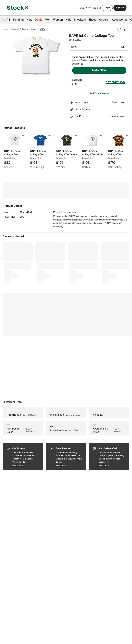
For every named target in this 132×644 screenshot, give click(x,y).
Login (107, 8)
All (6, 20)
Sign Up (120, 8)
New (29, 20)
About (88, 8)
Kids (68, 20)
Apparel (104, 20)
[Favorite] (119, 29)
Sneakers (80, 20)
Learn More (26, 465)
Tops (24, 29)
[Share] (126, 29)
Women (58, 20)
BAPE (42, 29)
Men (48, 20)
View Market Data (116, 82)
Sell (99, 8)
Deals (38, 20)
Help (94, 8)
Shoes (92, 20)
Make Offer (99, 70)
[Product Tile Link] (15, 151)
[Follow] (24, 136)
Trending (18, 20)
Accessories (120, 20)
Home (6, 29)
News (81, 8)
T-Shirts (33, 29)
